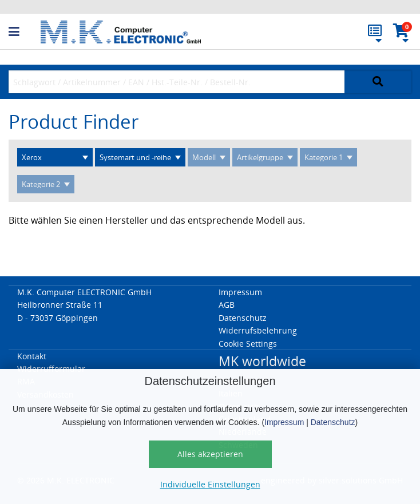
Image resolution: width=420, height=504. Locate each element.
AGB (227, 305)
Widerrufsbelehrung (258, 330)
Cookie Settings (248, 344)
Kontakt (32, 356)
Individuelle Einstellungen (210, 484)
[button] (25, 32)
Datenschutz (333, 422)
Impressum (284, 422)
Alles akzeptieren (210, 454)
